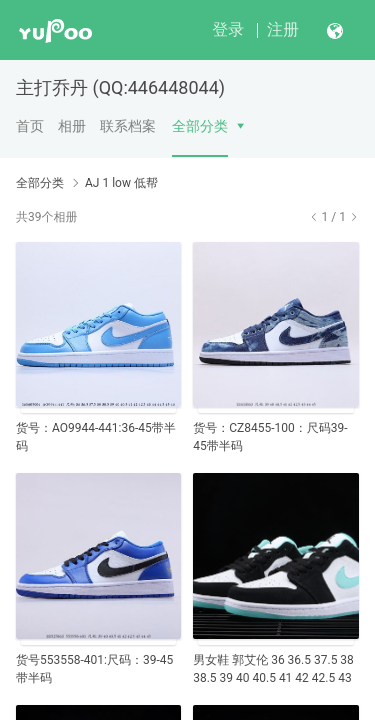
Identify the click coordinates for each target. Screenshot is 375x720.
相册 (72, 126)
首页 (30, 126)
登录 (228, 29)
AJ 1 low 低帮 (121, 183)
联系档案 (128, 126)
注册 (283, 29)
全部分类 (200, 126)
